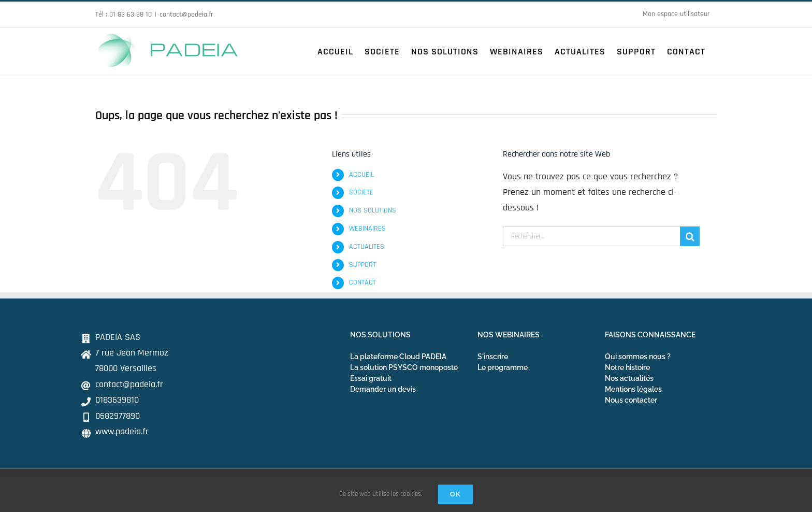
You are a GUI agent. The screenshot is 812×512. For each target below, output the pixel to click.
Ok (455, 494)
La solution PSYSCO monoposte (404, 367)
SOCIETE (361, 192)
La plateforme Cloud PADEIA (398, 357)
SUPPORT (363, 265)
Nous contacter (631, 400)
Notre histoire (627, 367)
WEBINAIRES (367, 229)
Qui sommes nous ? (638, 357)
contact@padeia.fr (186, 15)
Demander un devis (383, 389)
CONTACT (363, 282)
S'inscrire (493, 357)
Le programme (503, 367)
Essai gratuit (371, 378)
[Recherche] (690, 236)
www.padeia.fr (122, 431)
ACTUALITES (367, 247)
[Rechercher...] (591, 236)
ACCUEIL (361, 175)
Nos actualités (629, 378)
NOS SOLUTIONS (373, 210)
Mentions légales (633, 389)
